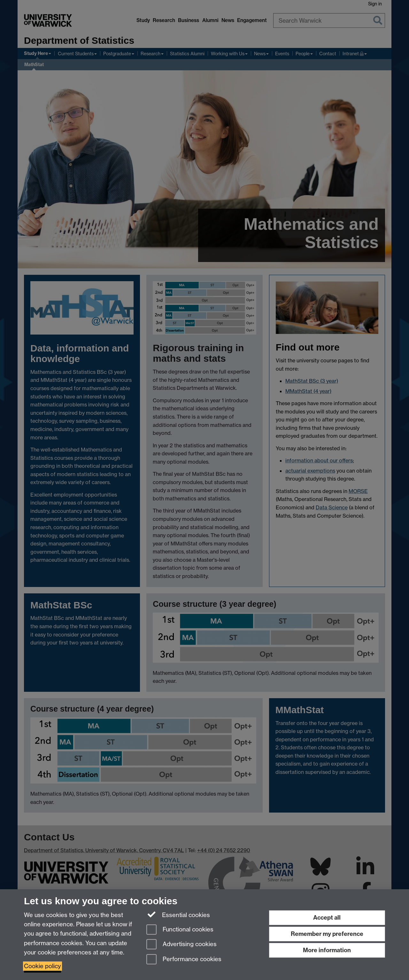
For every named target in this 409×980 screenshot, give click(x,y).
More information (327, 950)
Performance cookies (184, 960)
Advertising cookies (181, 945)
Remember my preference (327, 934)
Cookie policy (42, 966)
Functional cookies (180, 930)
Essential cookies (178, 914)
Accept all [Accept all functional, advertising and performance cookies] (327, 918)
